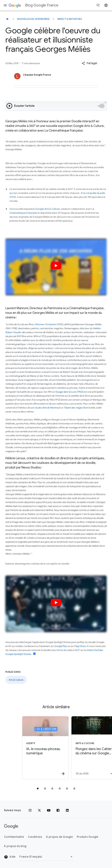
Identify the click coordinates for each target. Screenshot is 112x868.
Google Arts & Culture (48, 209)
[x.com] (39, 810)
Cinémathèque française (23, 213)
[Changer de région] (46, 857)
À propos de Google (59, 837)
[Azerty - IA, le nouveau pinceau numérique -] (31, 748)
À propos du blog (15, 846)
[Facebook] (58, 810)
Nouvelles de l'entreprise (33, 19)
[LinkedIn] (67, 810)
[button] (90, 63)
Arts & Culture (16, 680)
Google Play (61, 646)
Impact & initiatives (69, 19)
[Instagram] (30, 810)
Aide (10, 857)
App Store (80, 646)
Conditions (35, 837)
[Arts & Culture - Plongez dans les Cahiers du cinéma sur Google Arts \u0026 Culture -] (80, 748)
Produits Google (88, 837)
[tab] (38, 789)
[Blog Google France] (7, 19)
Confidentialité (14, 837)
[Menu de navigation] (5, 5)
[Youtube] (49, 810)
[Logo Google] (11, 826)
